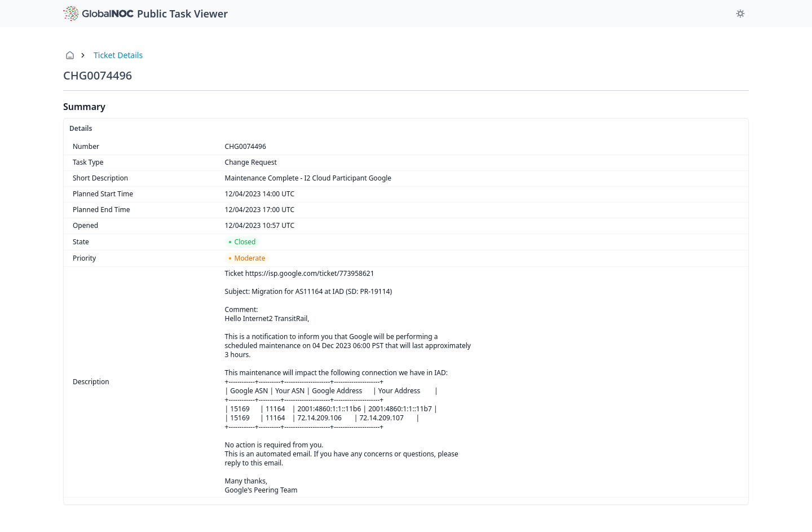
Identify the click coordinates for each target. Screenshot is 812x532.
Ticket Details (118, 55)
